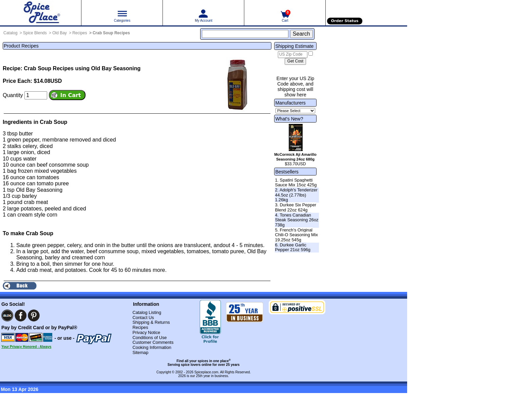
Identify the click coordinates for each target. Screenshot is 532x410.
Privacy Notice (146, 332)
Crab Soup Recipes (111, 33)
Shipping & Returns (151, 322)
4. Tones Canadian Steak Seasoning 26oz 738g (297, 220)
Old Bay (60, 33)
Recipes (80, 33)
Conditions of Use (149, 338)
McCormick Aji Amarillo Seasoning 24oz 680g (295, 157)
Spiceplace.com (206, 372)
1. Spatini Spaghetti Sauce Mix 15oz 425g (296, 183)
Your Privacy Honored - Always (26, 347)
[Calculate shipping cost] (295, 61)
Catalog (10, 33)
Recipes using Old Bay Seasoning (97, 68)
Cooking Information (152, 347)
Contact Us (143, 318)
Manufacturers (290, 103)
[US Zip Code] (293, 55)
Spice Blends (35, 33)
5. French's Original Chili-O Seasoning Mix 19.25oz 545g (296, 235)
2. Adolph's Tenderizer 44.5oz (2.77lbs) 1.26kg (296, 195)
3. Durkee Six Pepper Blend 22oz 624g (296, 207)
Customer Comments (153, 342)
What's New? (289, 119)
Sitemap (140, 352)
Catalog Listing (147, 312)
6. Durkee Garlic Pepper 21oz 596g (293, 247)
